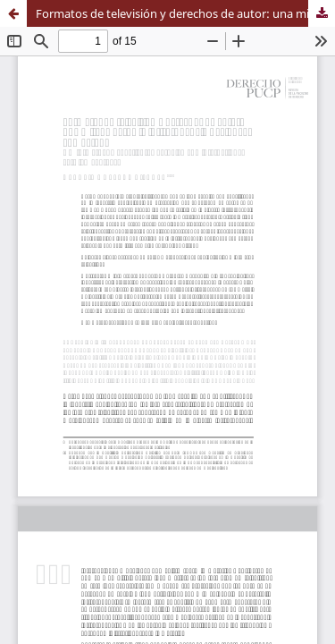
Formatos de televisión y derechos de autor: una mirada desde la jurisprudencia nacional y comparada (185, 13)
